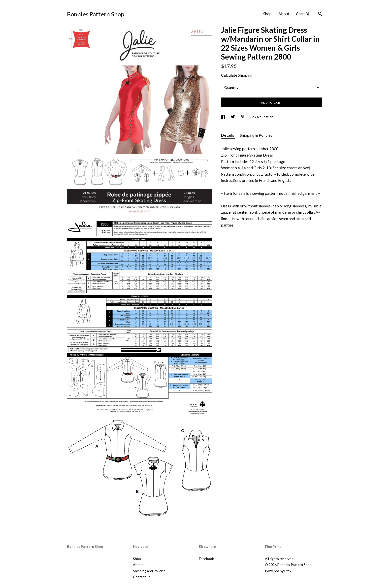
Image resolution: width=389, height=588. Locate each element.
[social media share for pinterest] (243, 117)
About (284, 14)
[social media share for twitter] (233, 117)
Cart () (303, 14)
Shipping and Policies (149, 571)
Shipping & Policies (256, 135)
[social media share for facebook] (223, 117)
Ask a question (262, 117)
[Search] (320, 14)
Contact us (142, 577)
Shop (267, 14)
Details (228, 135)
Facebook (206, 559)
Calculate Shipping (237, 75)
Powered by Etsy (278, 571)
